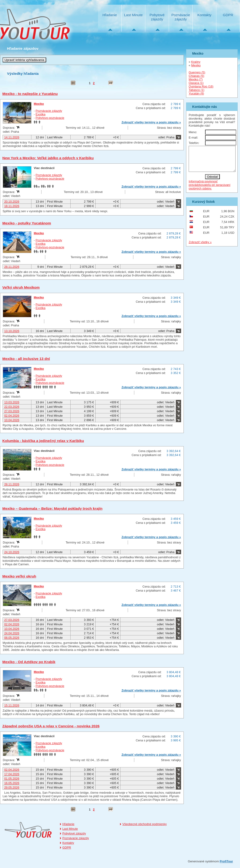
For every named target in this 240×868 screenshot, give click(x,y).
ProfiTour (226, 861)
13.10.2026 (12, 331)
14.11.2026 (12, 137)
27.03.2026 (12, 411)
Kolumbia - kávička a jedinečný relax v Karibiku (43, 441)
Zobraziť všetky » (200, 247)
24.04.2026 (12, 633)
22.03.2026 (12, 407)
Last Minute (133, 15)
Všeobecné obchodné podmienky (144, 824)
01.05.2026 (12, 779)
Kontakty (204, 15)
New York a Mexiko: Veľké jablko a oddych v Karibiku (48, 158)
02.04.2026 (12, 416)
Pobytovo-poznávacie (50, 118)
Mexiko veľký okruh (19, 576)
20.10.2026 (12, 202)
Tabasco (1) (197, 90)
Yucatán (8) (196, 93)
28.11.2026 (12, 267)
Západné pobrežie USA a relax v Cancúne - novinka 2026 (51, 726)
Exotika (41, 114)
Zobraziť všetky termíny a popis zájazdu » (151, 122)
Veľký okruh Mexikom (21, 287)
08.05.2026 (12, 638)
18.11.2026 (12, 206)
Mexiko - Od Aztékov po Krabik (29, 662)
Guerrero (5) (197, 72)
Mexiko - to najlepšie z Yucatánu (30, 94)
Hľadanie (110, 15)
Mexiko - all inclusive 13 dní (26, 359)
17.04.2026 (12, 774)
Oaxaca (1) (196, 83)
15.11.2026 (12, 705)
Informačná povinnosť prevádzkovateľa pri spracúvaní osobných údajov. (210, 190)
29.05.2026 (12, 787)
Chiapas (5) (196, 76)
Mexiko (39, 104)
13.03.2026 (12, 402)
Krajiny (196, 62)
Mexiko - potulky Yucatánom (27, 223)
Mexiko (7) (196, 79)
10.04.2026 (12, 420)
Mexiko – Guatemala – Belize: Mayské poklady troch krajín (52, 508)
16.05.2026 (12, 783)
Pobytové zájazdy (157, 17)
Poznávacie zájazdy (181, 17)
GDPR (228, 15)
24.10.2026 (12, 552)
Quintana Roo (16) (201, 86)
